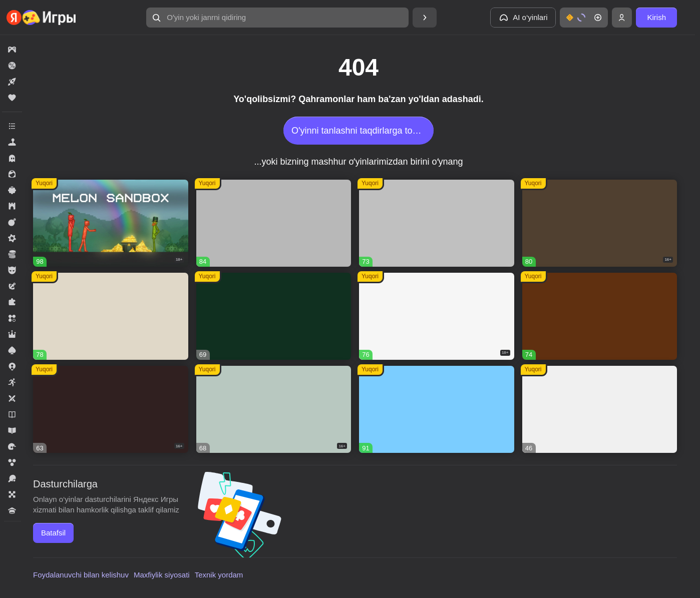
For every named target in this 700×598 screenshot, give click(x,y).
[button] (277, 18)
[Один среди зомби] (111, 409)
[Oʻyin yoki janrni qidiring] (277, 18)
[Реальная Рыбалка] (274, 316)
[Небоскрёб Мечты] (600, 409)
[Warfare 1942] (437, 316)
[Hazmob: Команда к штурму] (600, 223)
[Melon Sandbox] (111, 223)
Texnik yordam (219, 575)
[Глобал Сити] (600, 316)
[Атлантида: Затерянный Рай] (111, 316)
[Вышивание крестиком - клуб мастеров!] (274, 223)
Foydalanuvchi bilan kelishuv (81, 575)
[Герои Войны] (274, 409)
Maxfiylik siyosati (162, 575)
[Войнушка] (437, 223)
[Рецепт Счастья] (437, 409)
